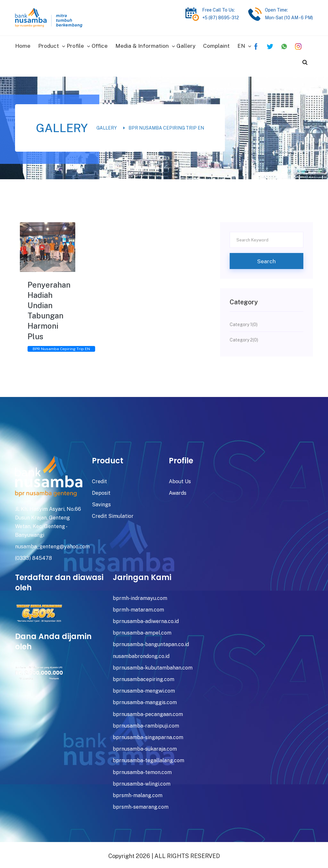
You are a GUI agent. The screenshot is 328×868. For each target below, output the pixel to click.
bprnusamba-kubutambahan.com (153, 665)
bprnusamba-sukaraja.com (145, 746)
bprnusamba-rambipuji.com (146, 723)
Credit (99, 479)
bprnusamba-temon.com (142, 769)
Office (100, 45)
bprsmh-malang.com (138, 793)
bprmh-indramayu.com (140, 596)
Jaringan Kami (142, 574)
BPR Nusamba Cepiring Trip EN (166, 125)
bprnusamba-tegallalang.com (148, 758)
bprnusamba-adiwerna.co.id (146, 619)
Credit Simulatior (113, 514)
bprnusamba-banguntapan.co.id (151, 642)
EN (241, 45)
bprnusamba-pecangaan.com (148, 711)
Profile (75, 45)
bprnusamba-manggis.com (145, 700)
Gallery (186, 45)
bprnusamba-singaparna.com (148, 735)
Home (23, 45)
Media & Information (142, 45)
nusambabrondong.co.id (141, 654)
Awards (178, 490)
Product (49, 45)
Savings (101, 502)
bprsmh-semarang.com (141, 804)
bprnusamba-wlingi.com (142, 781)
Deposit (101, 490)
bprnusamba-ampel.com (142, 630)
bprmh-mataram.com (138, 607)
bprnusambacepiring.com (143, 677)
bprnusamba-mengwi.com (144, 688)
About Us (180, 479)
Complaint (216, 45)
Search (266, 259)
